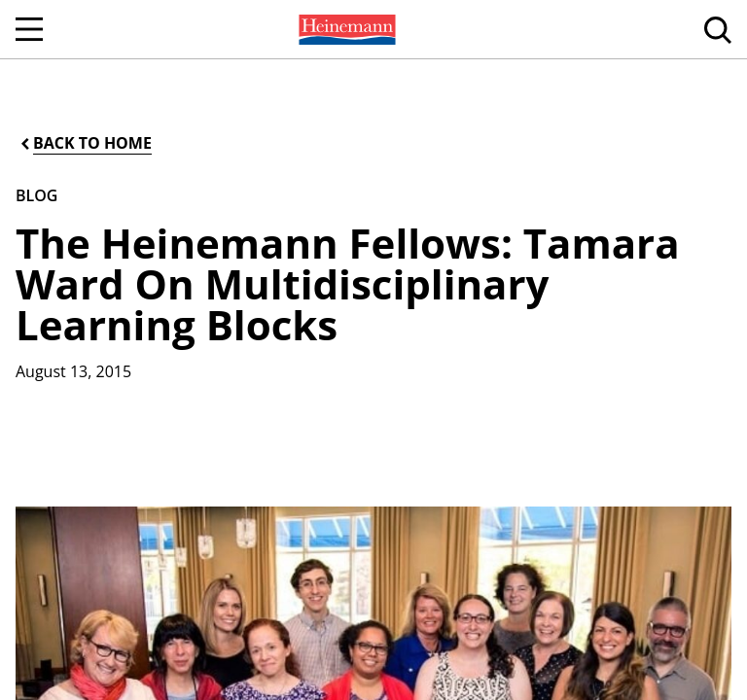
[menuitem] (345, 29)
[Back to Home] (85, 143)
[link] (345, 29)
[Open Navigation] (29, 29)
